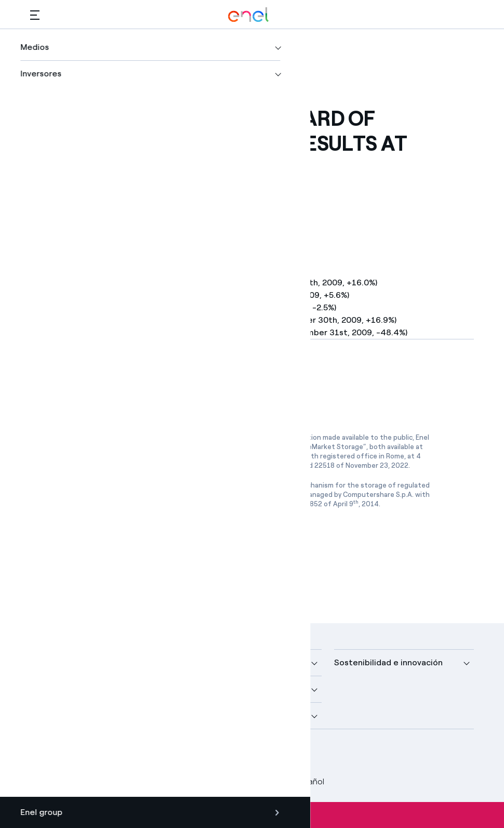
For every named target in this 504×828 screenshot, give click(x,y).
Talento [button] (198, 715)
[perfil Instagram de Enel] (135, 754)
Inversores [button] (51, 715)
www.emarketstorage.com (152, 456)
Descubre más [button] (58, 689)
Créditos (47, 781)
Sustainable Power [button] (219, 689)
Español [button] (302, 782)
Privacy (121, 781)
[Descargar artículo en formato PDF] (124, 384)
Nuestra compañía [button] (66, 662)
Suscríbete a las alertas (252, 815)
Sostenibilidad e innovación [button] (388, 662)
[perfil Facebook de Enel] (42, 754)
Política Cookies (176, 781)
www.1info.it (279, 495)
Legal (85, 781)
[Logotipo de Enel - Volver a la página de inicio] (248, 15)
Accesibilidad (243, 781)
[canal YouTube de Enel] (112, 754)
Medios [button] (197, 662)
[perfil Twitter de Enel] (65, 754)
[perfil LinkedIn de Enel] (89, 754)
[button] (35, 15)
